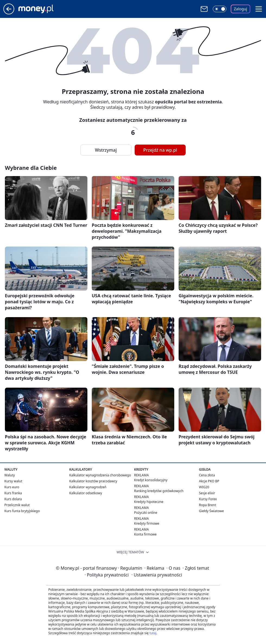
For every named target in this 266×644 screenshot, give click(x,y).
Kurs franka (13, 493)
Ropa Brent (208, 505)
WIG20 (204, 487)
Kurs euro (12, 487)
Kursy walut (13, 481)
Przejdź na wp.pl (160, 150)
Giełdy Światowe (211, 511)
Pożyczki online (146, 513)
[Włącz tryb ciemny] (220, 9)
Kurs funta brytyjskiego (22, 511)
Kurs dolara (13, 499)
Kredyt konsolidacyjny (151, 480)
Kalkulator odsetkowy (86, 493)
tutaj (153, 633)
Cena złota (207, 475)
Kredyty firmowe (147, 523)
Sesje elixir (207, 493)
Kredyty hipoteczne (149, 502)
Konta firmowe (145, 534)
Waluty (10, 475)
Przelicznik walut (17, 505)
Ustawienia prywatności (157, 575)
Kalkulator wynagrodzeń (88, 487)
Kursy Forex (208, 499)
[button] (259, 9)
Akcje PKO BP (209, 481)
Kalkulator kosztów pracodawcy (93, 481)
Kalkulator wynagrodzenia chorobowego (100, 475)
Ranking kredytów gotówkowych (159, 491)
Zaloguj (241, 9)
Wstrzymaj (106, 150)
